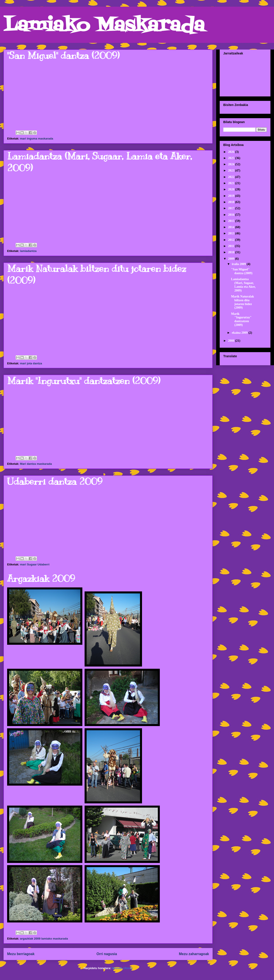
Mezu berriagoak (21, 954)
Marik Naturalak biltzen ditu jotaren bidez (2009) (243, 302)
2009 (232, 259)
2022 (232, 177)
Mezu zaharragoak (194, 954)
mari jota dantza (31, 363)
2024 (232, 164)
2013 (232, 233)
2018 (232, 202)
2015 (232, 221)
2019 (232, 196)
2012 (232, 240)
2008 (232, 341)
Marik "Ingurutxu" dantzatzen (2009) (84, 381)
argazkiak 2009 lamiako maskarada (44, 939)
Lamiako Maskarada (104, 26)
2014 (232, 227)
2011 (232, 246)
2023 (232, 171)
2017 (232, 208)
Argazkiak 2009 (41, 579)
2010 (232, 252)
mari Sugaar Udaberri (35, 564)
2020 (232, 189)
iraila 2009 (239, 264)
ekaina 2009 (240, 333)
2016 (232, 215)
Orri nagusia (107, 954)
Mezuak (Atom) (122, 968)
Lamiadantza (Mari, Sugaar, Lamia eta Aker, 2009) (243, 285)
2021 (232, 183)
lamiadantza (28, 251)
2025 (232, 158)
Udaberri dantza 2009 (55, 481)
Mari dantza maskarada (36, 464)
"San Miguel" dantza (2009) (63, 56)
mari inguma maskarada (37, 139)
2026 (232, 152)
